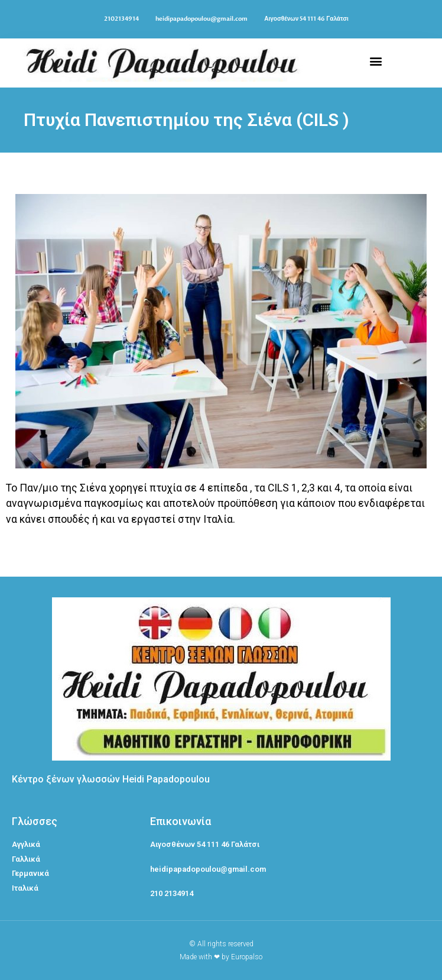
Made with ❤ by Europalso (221, 957)
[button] (376, 61)
